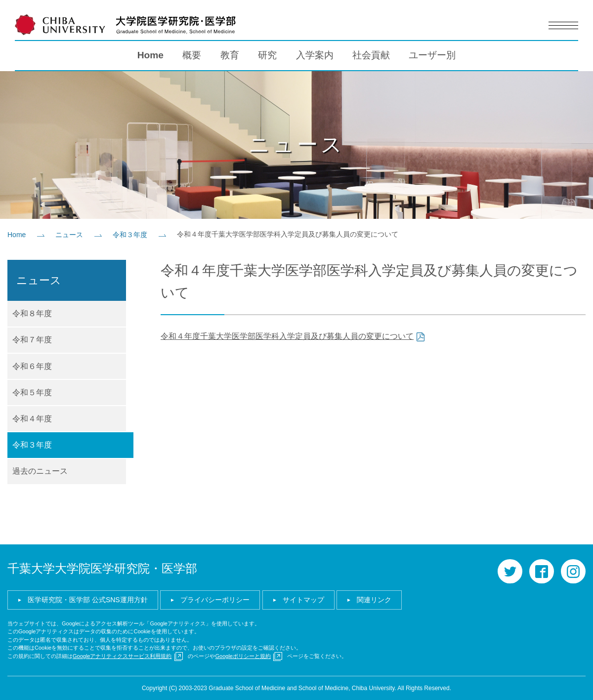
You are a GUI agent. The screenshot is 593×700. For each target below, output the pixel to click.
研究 (267, 55)
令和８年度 (32, 313)
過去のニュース (40, 471)
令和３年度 (130, 234)
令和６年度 (32, 366)
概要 (192, 55)
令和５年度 (32, 392)
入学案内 (315, 55)
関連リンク (374, 599)
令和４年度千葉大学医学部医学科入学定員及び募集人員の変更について (287, 336)
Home (150, 55)
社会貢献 (371, 55)
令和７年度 (32, 339)
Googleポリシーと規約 (243, 656)
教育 (230, 55)
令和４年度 (32, 418)
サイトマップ (303, 599)
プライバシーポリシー (215, 599)
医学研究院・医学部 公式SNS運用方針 (88, 599)
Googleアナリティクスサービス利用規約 (122, 656)
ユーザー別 (432, 55)
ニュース (69, 234)
